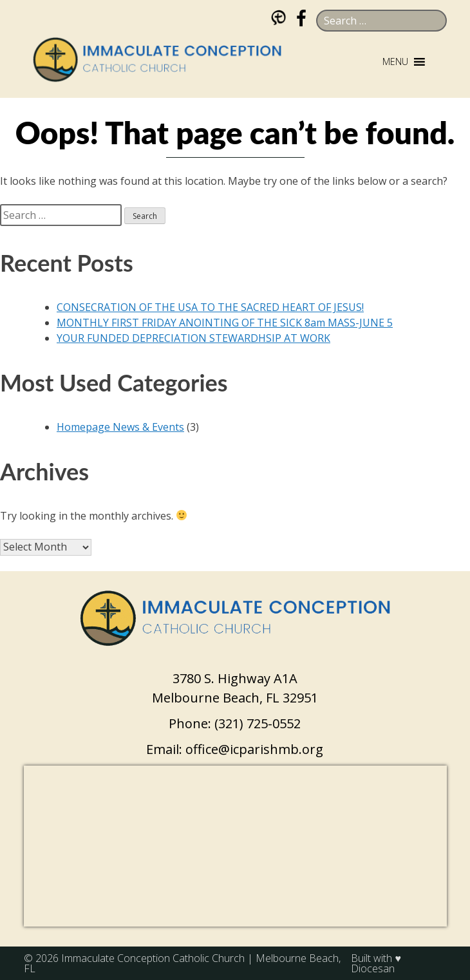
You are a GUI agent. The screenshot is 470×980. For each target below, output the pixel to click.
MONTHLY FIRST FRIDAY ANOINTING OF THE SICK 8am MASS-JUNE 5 (225, 323)
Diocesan (373, 968)
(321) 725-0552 (258, 723)
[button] (395, 62)
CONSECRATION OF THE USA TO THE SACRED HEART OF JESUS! (210, 307)
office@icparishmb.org (254, 749)
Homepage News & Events (120, 427)
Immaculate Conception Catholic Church (153, 958)
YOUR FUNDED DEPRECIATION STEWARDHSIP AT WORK (193, 338)
